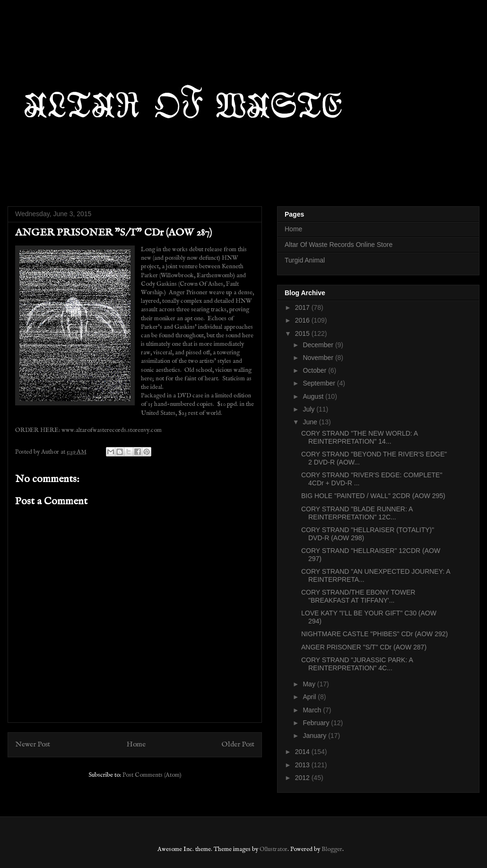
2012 (303, 778)
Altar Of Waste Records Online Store (339, 245)
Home (136, 745)
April (310, 697)
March (313, 710)
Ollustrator (274, 849)
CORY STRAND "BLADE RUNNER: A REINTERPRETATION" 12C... (357, 513)
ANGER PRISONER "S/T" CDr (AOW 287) (364, 647)
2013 (303, 765)
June (311, 422)
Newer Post (33, 745)
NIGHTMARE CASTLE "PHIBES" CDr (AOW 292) (374, 634)
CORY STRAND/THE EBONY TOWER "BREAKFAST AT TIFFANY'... (358, 596)
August (314, 396)
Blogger (332, 849)
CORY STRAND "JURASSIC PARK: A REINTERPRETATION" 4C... (357, 664)
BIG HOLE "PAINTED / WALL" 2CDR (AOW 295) (373, 496)
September (320, 383)
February (317, 723)
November (319, 358)
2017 (303, 307)
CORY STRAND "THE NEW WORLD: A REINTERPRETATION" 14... (359, 437)
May (310, 684)
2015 (303, 333)
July (309, 409)
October (315, 370)
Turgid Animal (305, 260)
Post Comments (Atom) (152, 775)
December (319, 345)
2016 (303, 320)
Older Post (238, 745)
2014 (303, 752)
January (315, 736)
